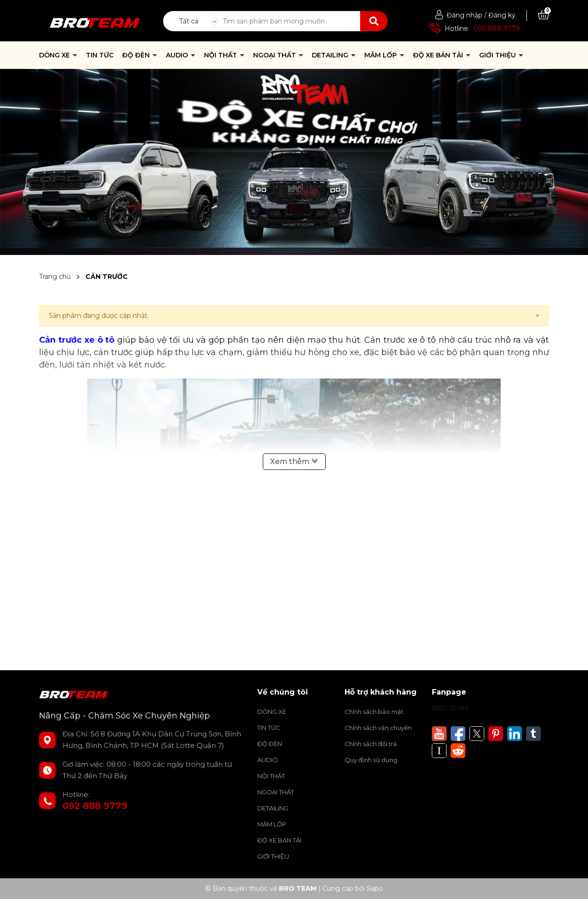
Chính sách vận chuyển (378, 728)
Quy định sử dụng (371, 760)
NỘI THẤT (221, 55)
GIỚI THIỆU (498, 55)
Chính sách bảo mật (374, 712)
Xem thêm (294, 461)
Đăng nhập (464, 15)
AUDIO (178, 55)
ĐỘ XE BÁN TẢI (439, 55)
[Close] (537, 316)
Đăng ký (502, 15)
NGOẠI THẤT (275, 55)
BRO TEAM (450, 708)
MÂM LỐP (382, 55)
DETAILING (331, 55)
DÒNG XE (55, 55)
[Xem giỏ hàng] (543, 15)
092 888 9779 (497, 28)
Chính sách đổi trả (371, 744)
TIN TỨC (100, 55)
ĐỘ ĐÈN (137, 55)
